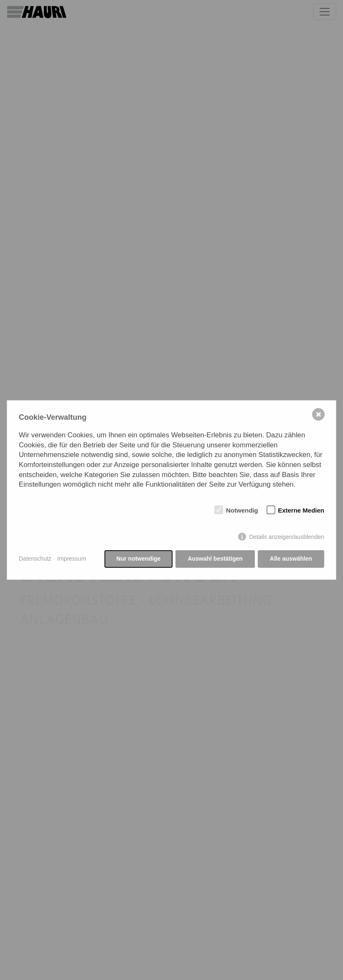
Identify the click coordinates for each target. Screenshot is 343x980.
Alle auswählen (291, 559)
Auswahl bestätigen (215, 559)
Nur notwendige (139, 559)
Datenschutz (35, 559)
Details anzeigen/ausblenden (287, 537)
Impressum (72, 559)
